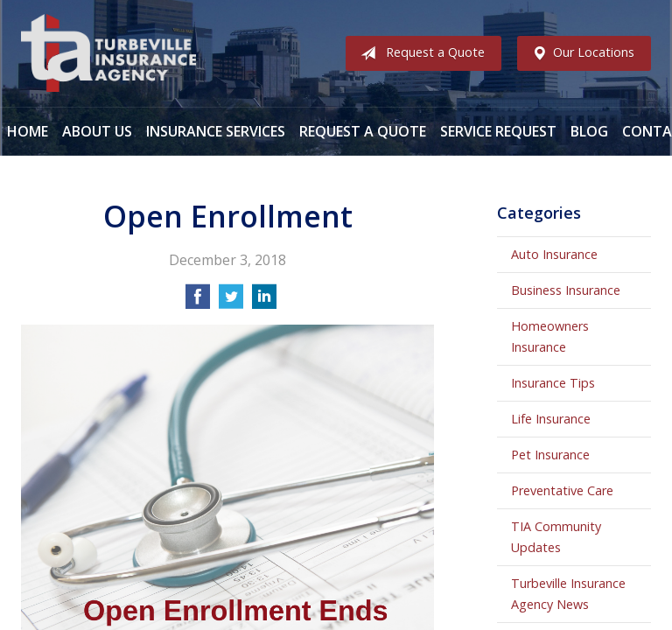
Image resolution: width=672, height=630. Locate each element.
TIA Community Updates (556, 537)
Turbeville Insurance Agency (108, 53)
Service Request (498, 131)
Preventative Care (562, 490)
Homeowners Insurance (550, 336)
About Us (97, 131)
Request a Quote (419, 53)
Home (28, 131)
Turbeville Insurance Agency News (568, 594)
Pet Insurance (550, 455)
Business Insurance (566, 290)
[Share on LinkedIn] (264, 302)
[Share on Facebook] (198, 302)
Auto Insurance (554, 254)
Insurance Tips (553, 383)
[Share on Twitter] (231, 302)
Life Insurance (551, 419)
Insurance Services (216, 131)
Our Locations (580, 53)
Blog (589, 131)
